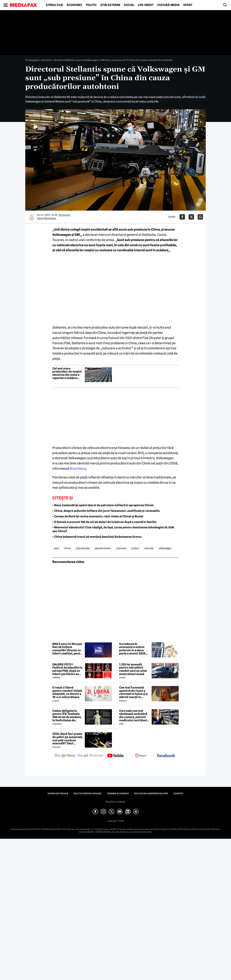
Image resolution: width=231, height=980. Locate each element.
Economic (75, 5)
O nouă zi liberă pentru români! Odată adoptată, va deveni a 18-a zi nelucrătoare (67, 692)
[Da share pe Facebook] (182, 217)
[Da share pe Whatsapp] (200, 217)
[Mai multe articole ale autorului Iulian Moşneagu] (32, 217)
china (67, 548)
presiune (121, 548)
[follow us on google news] (65, 756)
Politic (91, 5)
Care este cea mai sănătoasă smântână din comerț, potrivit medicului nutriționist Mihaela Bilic (134, 716)
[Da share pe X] (191, 217)
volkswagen (165, 548)
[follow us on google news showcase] (90, 756)
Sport (188, 5)
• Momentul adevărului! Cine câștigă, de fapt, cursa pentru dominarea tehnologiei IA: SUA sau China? (113, 529)
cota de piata (83, 548)
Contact (178, 794)
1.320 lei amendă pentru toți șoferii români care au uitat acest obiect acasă (133, 669)
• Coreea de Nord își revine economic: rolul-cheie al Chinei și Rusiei (98, 516)
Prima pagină (32, 60)
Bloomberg (78, 468)
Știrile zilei (55, 5)
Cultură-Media (168, 5)
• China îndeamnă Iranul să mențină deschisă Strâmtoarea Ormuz (97, 537)
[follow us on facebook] (166, 756)
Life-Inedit (146, 5)
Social (129, 5)
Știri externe (110, 5)
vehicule (149, 548)
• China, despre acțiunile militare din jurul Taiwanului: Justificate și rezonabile (106, 511)
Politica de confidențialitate (151, 794)
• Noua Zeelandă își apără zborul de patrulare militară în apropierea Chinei (103, 505)
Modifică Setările (115, 802)
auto (56, 548)
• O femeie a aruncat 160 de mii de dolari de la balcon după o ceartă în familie (104, 522)
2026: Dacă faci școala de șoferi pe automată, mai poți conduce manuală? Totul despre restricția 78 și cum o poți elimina (67, 739)
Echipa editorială (58, 794)
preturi (135, 548)
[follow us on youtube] (115, 756)
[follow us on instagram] (141, 756)
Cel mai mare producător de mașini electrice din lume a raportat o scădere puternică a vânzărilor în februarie (67, 373)
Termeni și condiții (118, 794)
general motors (103, 548)
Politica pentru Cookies (87, 794)
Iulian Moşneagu (47, 218)
